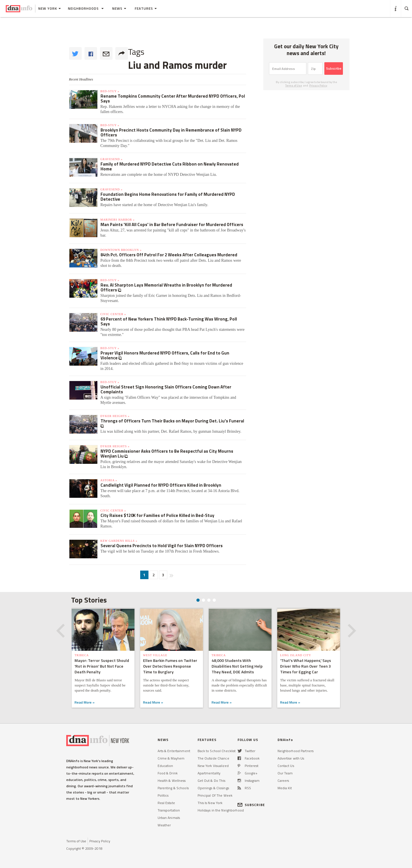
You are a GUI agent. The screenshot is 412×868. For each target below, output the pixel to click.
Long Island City (296, 655)
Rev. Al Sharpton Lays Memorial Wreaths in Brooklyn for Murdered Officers (166, 287)
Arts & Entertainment (174, 751)
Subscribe (334, 68)
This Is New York (210, 803)
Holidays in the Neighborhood (221, 810)
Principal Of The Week (215, 795)
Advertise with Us (291, 758)
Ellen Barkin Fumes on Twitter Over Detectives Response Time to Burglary (170, 666)
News (119, 8)
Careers (283, 781)
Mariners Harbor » (118, 220)
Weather (164, 825)
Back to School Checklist (217, 751)
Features (146, 8)
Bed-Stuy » (110, 91)
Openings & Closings (213, 788)
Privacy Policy (318, 85)
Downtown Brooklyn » (121, 250)
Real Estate (166, 803)
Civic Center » (113, 314)
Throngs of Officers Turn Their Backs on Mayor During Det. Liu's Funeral (172, 421)
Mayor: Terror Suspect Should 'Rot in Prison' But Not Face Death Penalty (102, 666)
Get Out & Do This (212, 781)
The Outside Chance (213, 758)
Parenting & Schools (173, 788)
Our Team (285, 773)
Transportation (169, 810)
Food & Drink (168, 773)
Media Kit (285, 788)
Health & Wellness (172, 781)
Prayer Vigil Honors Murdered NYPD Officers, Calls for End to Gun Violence (165, 355)
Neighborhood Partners (296, 751)
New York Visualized (213, 766)
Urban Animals (169, 818)
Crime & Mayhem (171, 758)
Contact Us (286, 766)
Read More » (85, 702)
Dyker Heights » (115, 416)
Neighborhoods (86, 8)
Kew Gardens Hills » (119, 541)
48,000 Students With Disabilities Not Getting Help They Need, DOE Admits (237, 666)
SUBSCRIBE (251, 805)
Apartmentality (209, 773)
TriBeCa (82, 655)
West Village (155, 655)
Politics (163, 795)
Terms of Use (294, 85)
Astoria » (109, 480)
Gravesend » (112, 159)
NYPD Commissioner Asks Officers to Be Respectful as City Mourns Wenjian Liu (167, 454)
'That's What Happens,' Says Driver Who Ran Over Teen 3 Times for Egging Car (306, 666)
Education (165, 766)
